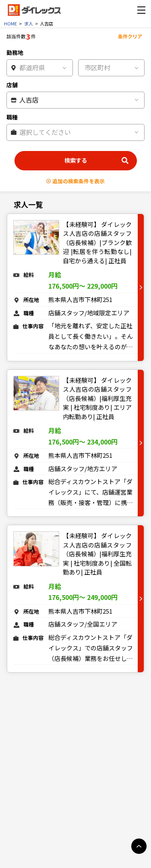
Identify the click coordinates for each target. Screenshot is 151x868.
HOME (10, 23)
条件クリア (130, 36)
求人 (29, 23)
